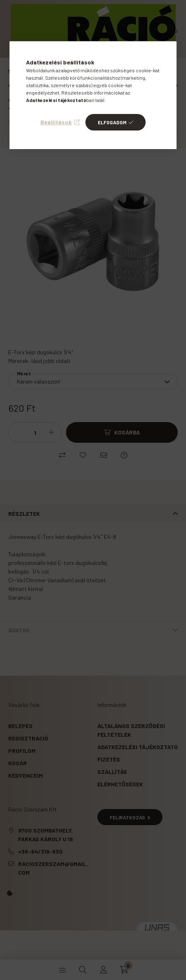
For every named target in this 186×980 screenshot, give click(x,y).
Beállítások (56, 122)
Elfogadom (112, 122)
